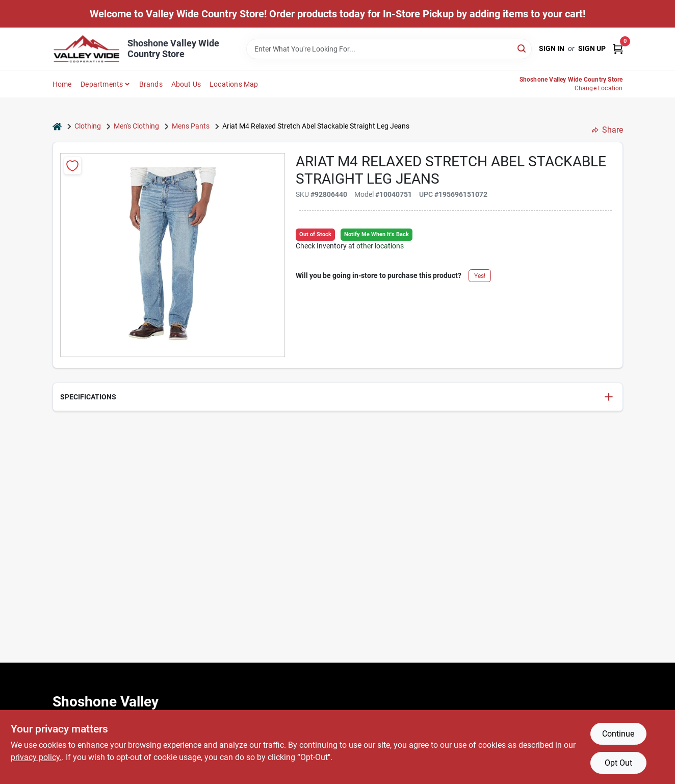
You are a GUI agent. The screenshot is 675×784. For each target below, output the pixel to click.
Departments (102, 84)
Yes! (480, 276)
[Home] (57, 126)
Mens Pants (191, 126)
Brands (151, 84)
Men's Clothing (136, 126)
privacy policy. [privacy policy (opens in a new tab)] (36, 757)
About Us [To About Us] (186, 84)
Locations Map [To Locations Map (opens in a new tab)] (234, 84)
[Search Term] (389, 49)
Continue (618, 734)
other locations (380, 246)
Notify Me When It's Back (377, 234)
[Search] (522, 48)
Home (62, 84)
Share (607, 130)
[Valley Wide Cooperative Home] (86, 49)
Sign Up (592, 48)
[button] (338, 397)
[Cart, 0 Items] (618, 49)
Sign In (552, 48)
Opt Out (618, 763)
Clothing (88, 126)
